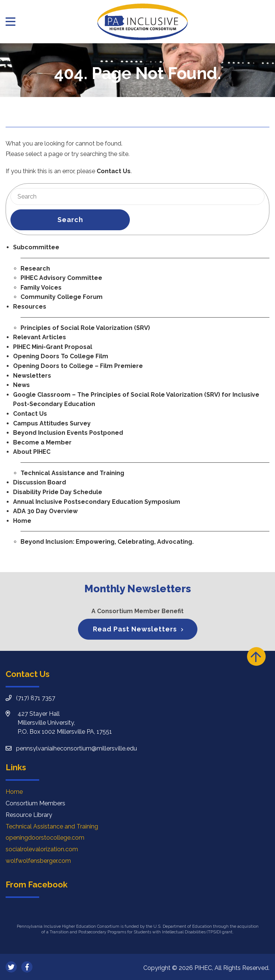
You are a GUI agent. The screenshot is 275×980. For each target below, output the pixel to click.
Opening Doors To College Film (61, 356)
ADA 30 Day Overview (45, 511)
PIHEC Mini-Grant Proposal (53, 347)
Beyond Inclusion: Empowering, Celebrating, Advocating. (107, 542)
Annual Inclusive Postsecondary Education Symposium (97, 502)
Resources (30, 307)
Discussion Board (40, 482)
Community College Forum (62, 297)
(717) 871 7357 (36, 698)
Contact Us (114, 171)
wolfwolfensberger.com (38, 861)
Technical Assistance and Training (72, 473)
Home (22, 521)
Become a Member (42, 442)
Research (35, 269)
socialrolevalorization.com (42, 849)
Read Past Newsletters (135, 629)
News (21, 385)
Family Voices (41, 288)
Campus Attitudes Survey (52, 423)
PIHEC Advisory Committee (61, 278)
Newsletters (32, 376)
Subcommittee (36, 247)
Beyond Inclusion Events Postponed (68, 433)
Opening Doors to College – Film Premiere (78, 366)
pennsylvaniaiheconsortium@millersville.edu (76, 748)
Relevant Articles (40, 337)
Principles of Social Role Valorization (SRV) (85, 328)
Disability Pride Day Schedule (58, 492)
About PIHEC (32, 452)
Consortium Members (35, 803)
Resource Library (29, 815)
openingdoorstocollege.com (45, 838)
